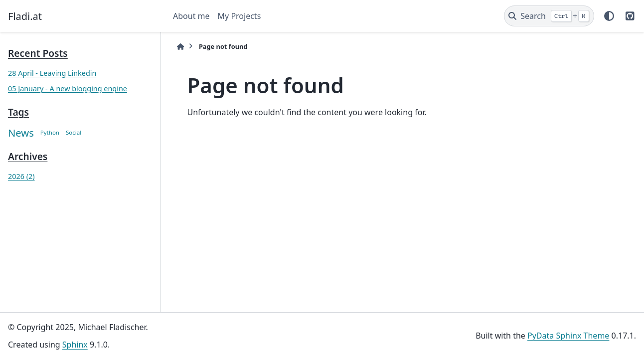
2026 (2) (21, 176)
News (21, 133)
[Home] (180, 47)
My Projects (240, 16)
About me (191, 16)
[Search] (549, 16)
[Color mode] (609, 16)
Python (50, 132)
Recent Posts (38, 53)
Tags (18, 112)
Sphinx (75, 345)
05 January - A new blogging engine (68, 89)
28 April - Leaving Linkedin (52, 73)
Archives (28, 156)
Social (74, 132)
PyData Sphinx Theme (568, 336)
